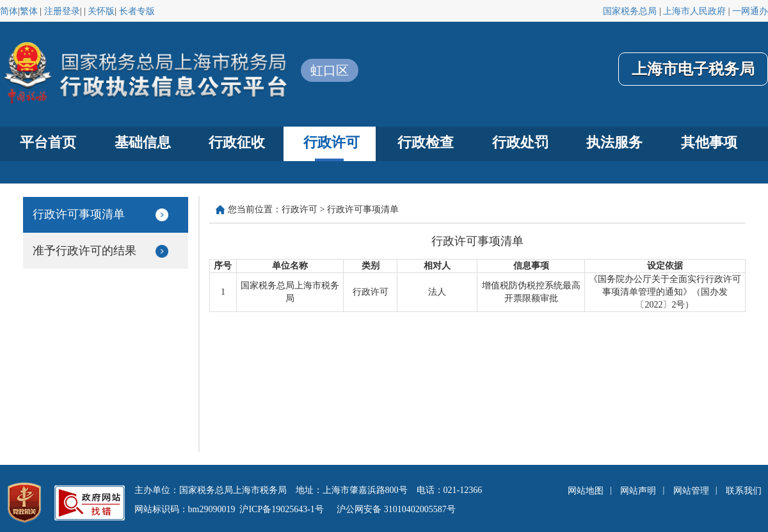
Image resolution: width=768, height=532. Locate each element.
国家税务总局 (630, 11)
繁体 (29, 11)
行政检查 (426, 142)
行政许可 (332, 142)
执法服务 (614, 142)
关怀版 (101, 11)
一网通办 (750, 11)
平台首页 (48, 142)
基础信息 (143, 142)
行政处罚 (520, 142)
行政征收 (237, 142)
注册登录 (62, 11)
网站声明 (638, 491)
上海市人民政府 (694, 11)
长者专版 (137, 11)
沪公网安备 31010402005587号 (396, 509)
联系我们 (744, 491)
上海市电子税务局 (693, 69)
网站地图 (586, 491)
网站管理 (691, 491)
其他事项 (709, 142)
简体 (9, 11)
